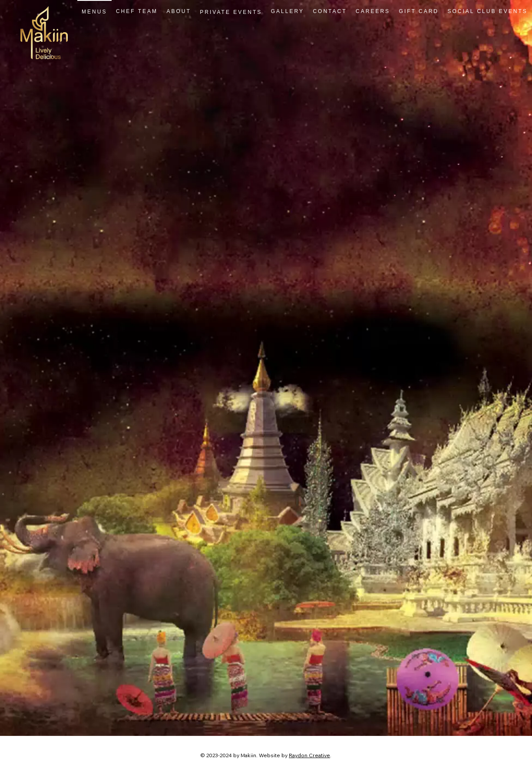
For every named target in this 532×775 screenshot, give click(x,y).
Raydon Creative (309, 755)
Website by (274, 755)
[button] (231, 12)
